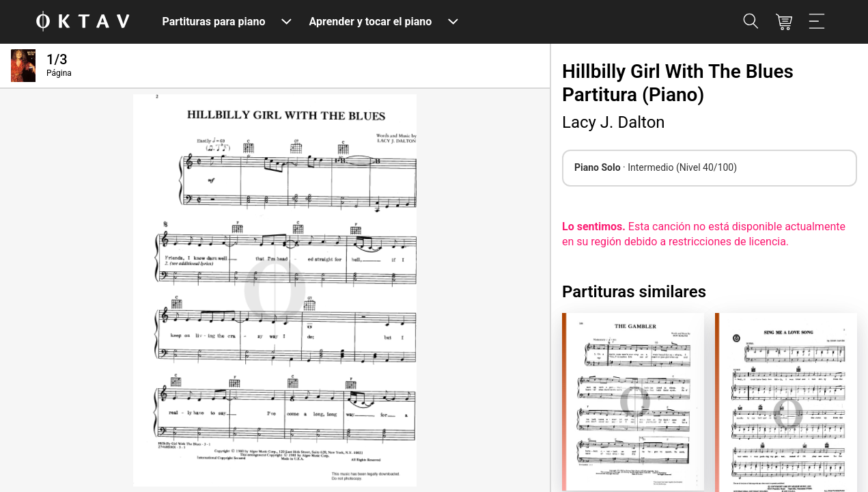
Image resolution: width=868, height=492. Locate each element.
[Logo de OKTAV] (83, 22)
